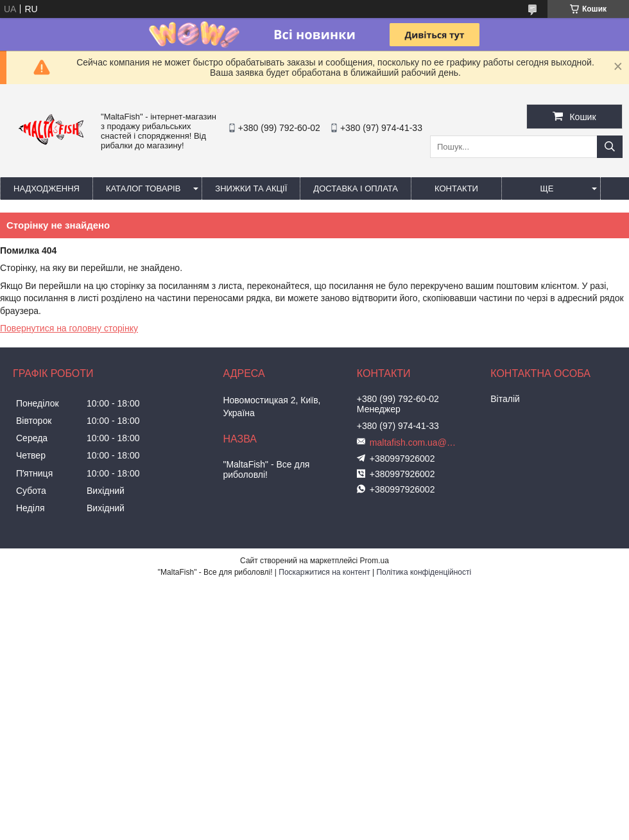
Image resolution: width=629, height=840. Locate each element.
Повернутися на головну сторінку (69, 328)
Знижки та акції (251, 188)
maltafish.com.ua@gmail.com (415, 442)
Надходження (47, 188)
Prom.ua (375, 561)
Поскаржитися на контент (324, 572)
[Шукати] (610, 147)
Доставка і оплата (356, 188)
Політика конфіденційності (424, 572)
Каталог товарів (143, 188)
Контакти (456, 188)
